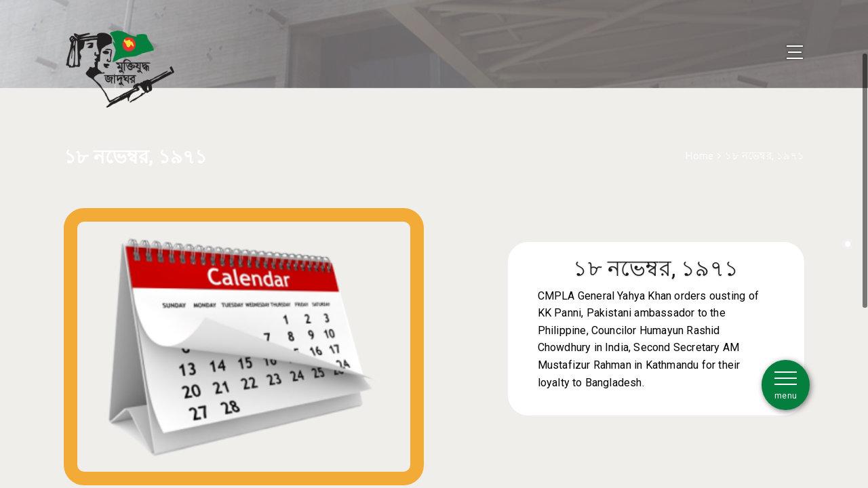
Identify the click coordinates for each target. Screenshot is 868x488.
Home (699, 138)
